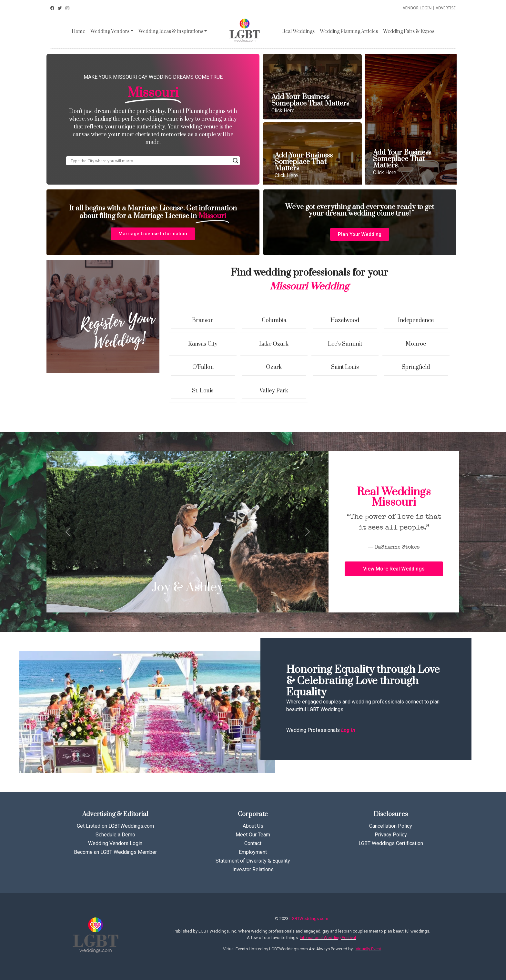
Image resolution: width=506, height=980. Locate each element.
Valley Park (274, 391)
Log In (348, 730)
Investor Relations (253, 869)
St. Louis (203, 391)
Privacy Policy (391, 835)
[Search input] (150, 161)
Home (78, 31)
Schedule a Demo (115, 835)
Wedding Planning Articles (349, 31)
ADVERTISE (446, 8)
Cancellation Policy (391, 826)
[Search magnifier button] (236, 161)
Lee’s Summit (345, 344)
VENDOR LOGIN (417, 8)
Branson (203, 320)
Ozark (274, 367)
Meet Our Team (253, 835)
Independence (416, 320)
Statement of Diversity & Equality (253, 861)
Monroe (416, 344)
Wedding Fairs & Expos (409, 31)
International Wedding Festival (328, 938)
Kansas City (203, 344)
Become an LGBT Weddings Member (115, 852)
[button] (153, 234)
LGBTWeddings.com (309, 919)
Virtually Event (368, 949)
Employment (253, 852)
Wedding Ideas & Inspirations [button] (171, 31)
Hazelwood (345, 320)
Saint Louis (345, 367)
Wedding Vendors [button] (110, 31)
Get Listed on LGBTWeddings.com (115, 826)
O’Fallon (203, 367)
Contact (253, 843)
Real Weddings (298, 31)
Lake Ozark (274, 344)
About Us (253, 826)
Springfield (416, 367)
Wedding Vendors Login (115, 843)
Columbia (274, 320)
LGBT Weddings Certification (391, 843)
